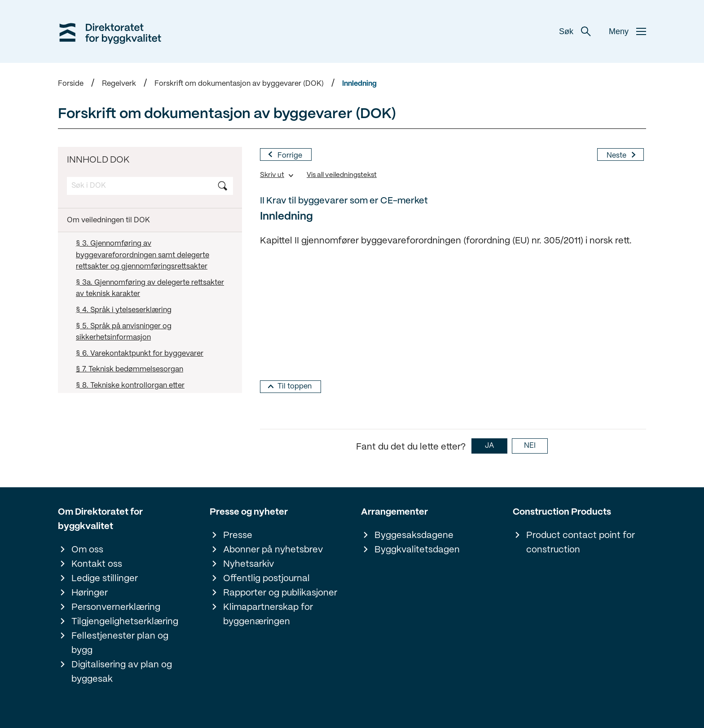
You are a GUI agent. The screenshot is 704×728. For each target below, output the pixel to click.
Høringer (90, 593)
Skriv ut (272, 175)
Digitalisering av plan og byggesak (122, 672)
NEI (530, 446)
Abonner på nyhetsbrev (273, 550)
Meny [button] (627, 31)
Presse (238, 536)
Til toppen (295, 386)
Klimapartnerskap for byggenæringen (268, 615)
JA (489, 446)
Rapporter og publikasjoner (280, 593)
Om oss (87, 550)
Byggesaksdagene (414, 536)
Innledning (359, 84)
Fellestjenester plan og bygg (120, 643)
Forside (71, 84)
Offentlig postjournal (266, 579)
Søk (575, 31)
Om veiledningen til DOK (108, 220)
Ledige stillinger (105, 579)
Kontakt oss (97, 564)
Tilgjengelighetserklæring (125, 622)
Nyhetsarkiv (249, 564)
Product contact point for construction (581, 543)
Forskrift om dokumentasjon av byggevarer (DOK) (239, 84)
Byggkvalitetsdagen (417, 550)
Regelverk (119, 84)
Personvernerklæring (116, 607)
